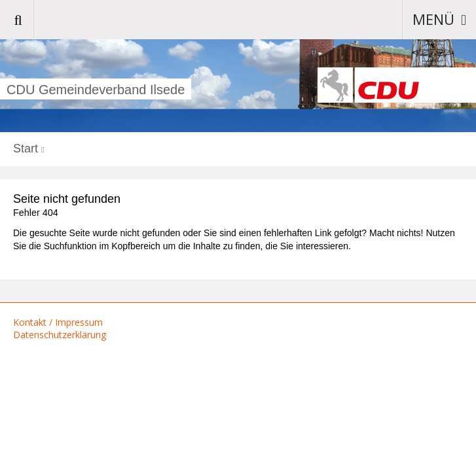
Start (26, 148)
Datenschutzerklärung (60, 335)
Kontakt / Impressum (58, 322)
